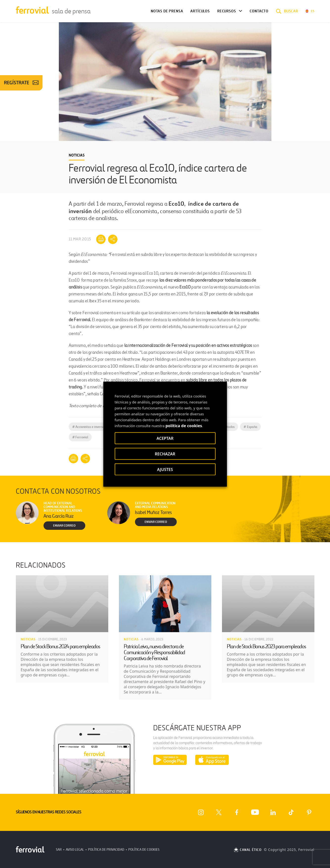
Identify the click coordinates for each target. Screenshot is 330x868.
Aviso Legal (75, 850)
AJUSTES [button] (165, 469)
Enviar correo (64, 526)
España (250, 427)
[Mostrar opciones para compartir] (113, 239)
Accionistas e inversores (90, 427)
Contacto (259, 11)
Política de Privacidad (106, 850)
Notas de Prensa (167, 11)
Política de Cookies (144, 850)
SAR (59, 850)
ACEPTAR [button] (165, 438)
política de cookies (184, 425)
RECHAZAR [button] (165, 454)
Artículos (200, 11)
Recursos (227, 11)
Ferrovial (80, 437)
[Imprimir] (101, 239)
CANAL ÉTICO (247, 850)
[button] (287, 11)
